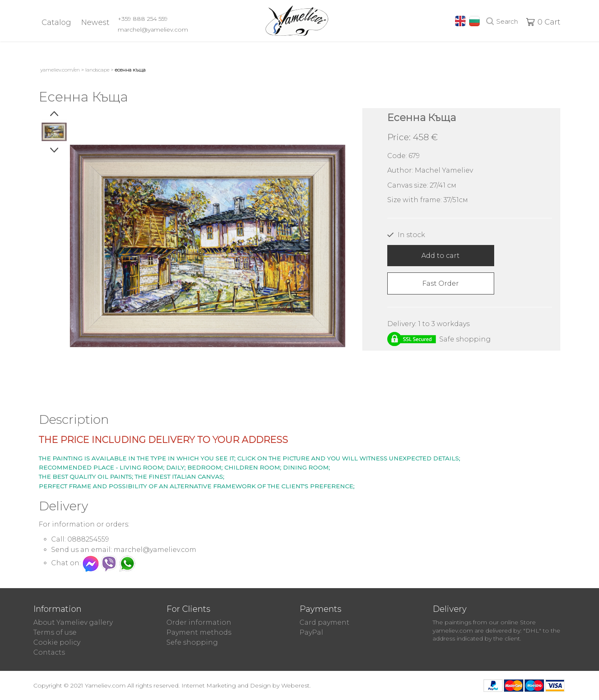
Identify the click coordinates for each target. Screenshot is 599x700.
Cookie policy (57, 642)
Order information (199, 622)
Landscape (97, 70)
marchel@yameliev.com (153, 30)
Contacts (49, 652)
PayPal (311, 632)
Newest (95, 22)
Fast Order (441, 283)
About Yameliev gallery (73, 622)
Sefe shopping (192, 642)
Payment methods (199, 632)
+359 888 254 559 (143, 19)
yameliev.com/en (60, 70)
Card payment (324, 622)
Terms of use (55, 632)
